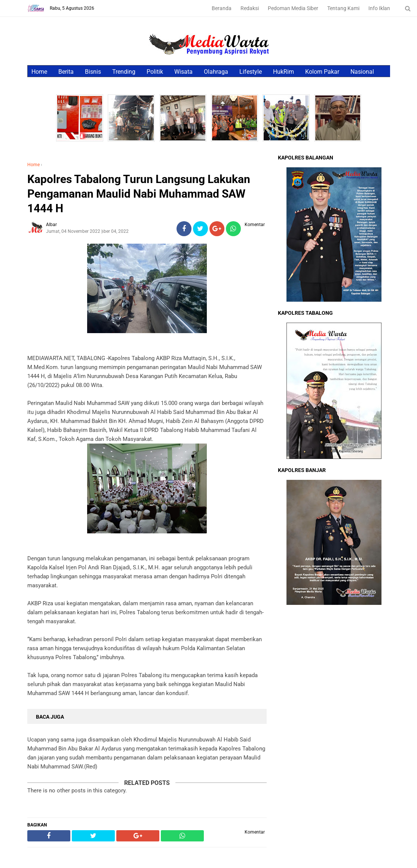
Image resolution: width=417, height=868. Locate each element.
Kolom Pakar (322, 72)
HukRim (283, 72)
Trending (124, 72)
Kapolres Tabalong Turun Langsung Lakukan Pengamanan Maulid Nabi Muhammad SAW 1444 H (139, 194)
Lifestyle (251, 72)
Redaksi (250, 8)
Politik (155, 72)
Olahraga (216, 72)
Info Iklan (379, 8)
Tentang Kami (343, 8)
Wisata (183, 72)
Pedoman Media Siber (293, 8)
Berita (66, 72)
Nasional (362, 72)
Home (39, 72)
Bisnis (93, 72)
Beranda (222, 8)
